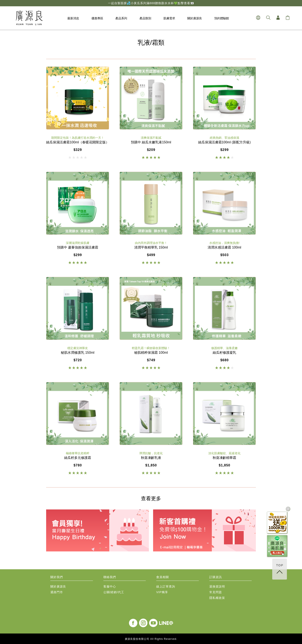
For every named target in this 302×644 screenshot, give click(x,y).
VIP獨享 (162, 592)
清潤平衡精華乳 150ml (151, 247)
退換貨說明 (217, 587)
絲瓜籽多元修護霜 (78, 458)
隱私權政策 (217, 598)
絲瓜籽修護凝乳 (224, 353)
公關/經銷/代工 (114, 592)
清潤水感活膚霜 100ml (224, 247)
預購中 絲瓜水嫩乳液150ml (151, 142)
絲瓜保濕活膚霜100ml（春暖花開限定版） (78, 142)
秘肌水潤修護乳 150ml (78, 353)
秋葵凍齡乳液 (151, 458)
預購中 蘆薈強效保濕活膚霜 (78, 247)
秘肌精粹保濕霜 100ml (151, 353)
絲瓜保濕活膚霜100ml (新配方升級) (225, 142)
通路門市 (57, 592)
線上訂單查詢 (166, 587)
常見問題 (216, 592)
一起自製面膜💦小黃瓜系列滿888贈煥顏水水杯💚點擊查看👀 (151, 3)
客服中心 (110, 587)
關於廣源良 (58, 587)
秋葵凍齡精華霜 (224, 458)
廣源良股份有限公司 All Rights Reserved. (151, 639)
